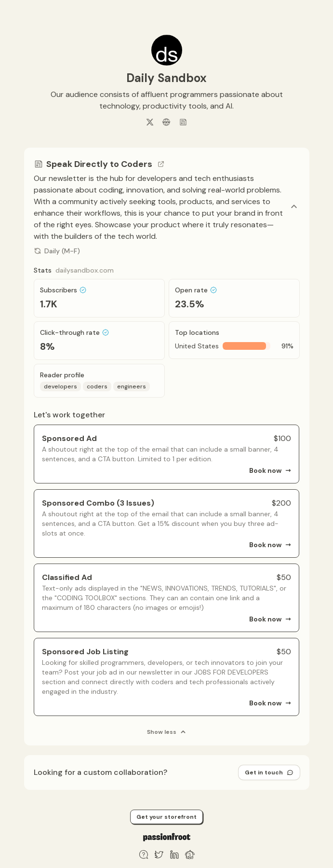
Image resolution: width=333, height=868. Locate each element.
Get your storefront (166, 817)
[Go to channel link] (161, 164)
